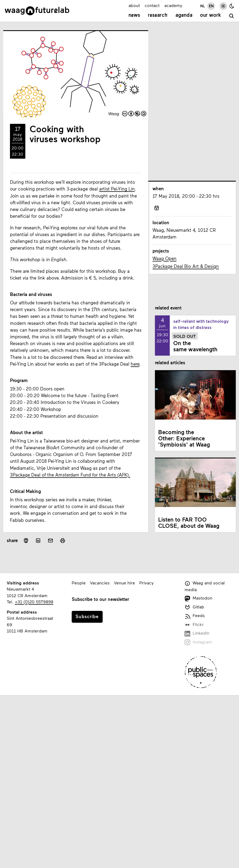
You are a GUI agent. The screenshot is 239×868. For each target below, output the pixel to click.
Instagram (198, 642)
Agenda (184, 16)
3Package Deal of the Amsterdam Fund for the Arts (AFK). (70, 475)
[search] (231, 16)
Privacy (146, 583)
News (134, 16)
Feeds (195, 616)
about (134, 5)
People (79, 583)
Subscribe (87, 616)
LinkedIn (197, 633)
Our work (210, 16)
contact (152, 5)
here (135, 364)
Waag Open (164, 258)
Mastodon (199, 598)
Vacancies (100, 583)
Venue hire (124, 583)
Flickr (194, 625)
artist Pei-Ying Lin (117, 189)
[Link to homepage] (37, 11)
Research (158, 16)
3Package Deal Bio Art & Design (186, 266)
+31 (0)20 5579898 (34, 602)
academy (173, 5)
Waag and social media (205, 586)
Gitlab (195, 607)
